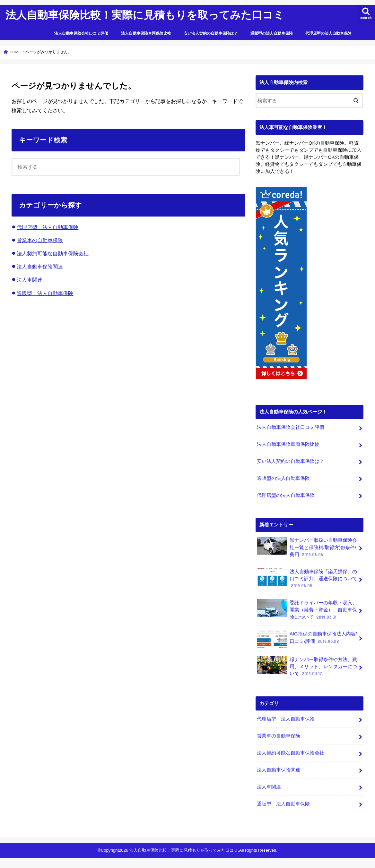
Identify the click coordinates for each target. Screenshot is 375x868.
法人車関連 (30, 280)
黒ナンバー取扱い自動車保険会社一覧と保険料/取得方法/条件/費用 (307, 547)
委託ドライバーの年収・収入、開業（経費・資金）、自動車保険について (307, 610)
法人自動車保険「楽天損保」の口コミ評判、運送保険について (307, 578)
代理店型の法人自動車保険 (328, 33)
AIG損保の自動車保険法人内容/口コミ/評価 (307, 639)
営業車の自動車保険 (40, 240)
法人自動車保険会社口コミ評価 (81, 33)
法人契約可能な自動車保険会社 (53, 253)
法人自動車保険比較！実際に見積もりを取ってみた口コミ (145, 15)
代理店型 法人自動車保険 (48, 227)
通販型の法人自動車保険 (272, 33)
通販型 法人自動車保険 (45, 293)
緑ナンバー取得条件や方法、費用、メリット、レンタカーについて (307, 666)
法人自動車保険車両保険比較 (146, 33)
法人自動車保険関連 (40, 267)
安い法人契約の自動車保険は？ (211, 33)
